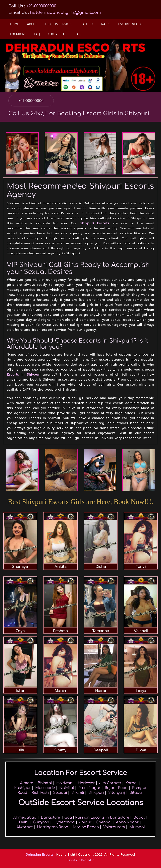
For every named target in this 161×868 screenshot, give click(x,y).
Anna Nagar (127, 822)
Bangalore (50, 817)
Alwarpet (25, 827)
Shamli (78, 793)
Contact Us (57, 34)
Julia (20, 750)
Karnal (132, 783)
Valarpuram (114, 827)
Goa (68, 817)
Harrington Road (53, 827)
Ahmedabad (25, 817)
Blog (77, 34)
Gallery (87, 24)
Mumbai (137, 827)
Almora (27, 783)
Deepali (101, 750)
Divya (141, 750)
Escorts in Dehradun (81, 860)
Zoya (20, 631)
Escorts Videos (130, 24)
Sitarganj (117, 793)
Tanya (141, 690)
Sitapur (136, 793)
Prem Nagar (89, 788)
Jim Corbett (110, 783)
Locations (18, 34)
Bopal (139, 817)
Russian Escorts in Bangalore (102, 817)
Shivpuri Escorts (95, 223)
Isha (20, 690)
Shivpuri (96, 793)
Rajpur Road (116, 788)
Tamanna (101, 631)
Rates (106, 24)
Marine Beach (86, 827)
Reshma (60, 631)
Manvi (60, 690)
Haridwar (86, 783)
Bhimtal (45, 783)
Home (15, 24)
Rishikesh (40, 793)
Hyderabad (64, 822)
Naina (101, 690)
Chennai (104, 822)
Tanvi (141, 566)
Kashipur (23, 788)
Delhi (24, 822)
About (32, 24)
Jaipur (85, 822)
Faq (37, 34)
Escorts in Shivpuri (24, 375)
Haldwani (65, 783)
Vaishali (141, 631)
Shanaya (20, 566)
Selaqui (60, 793)
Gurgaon (41, 822)
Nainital (67, 788)
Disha (101, 566)
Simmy (60, 750)
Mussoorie (45, 788)
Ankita (60, 566)
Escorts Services (59, 24)
